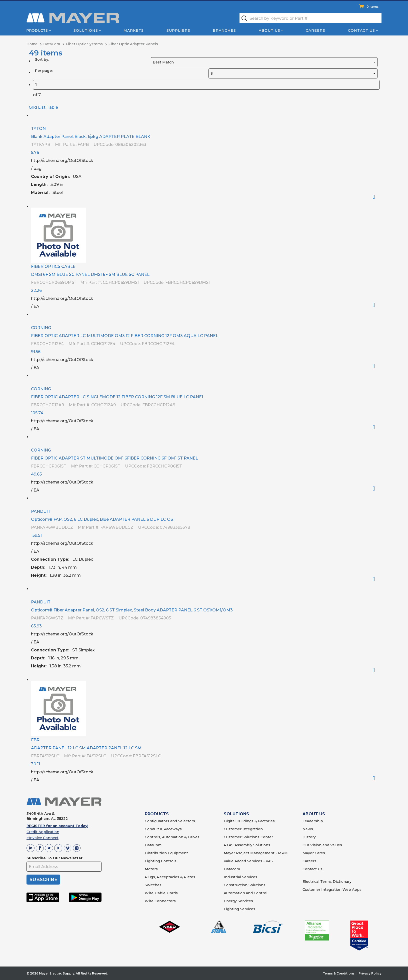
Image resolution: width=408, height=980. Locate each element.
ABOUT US (314, 814)
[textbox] (310, 18)
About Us (269, 30)
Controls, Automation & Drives (172, 837)
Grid (33, 107)
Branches (224, 30)
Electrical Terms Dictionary (327, 882)
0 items (372, 7)
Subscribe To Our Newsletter (54, 858)
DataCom (153, 845)
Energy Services (238, 901)
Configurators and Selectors (170, 821)
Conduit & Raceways (163, 829)
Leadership (313, 821)
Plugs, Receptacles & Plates (170, 877)
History (309, 837)
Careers (315, 30)
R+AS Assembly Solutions (247, 845)
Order (376, 197)
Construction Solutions (245, 885)
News (308, 829)
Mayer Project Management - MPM (256, 853)
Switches (153, 885)
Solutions (86, 30)
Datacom (232, 869)
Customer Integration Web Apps (332, 890)
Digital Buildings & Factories (249, 821)
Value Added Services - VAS (248, 861)
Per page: (44, 71)
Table (52, 107)
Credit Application (43, 832)
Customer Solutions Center (248, 837)
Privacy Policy (370, 973)
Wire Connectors (160, 901)
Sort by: (42, 59)
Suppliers (178, 30)
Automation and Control (245, 893)
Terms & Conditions (339, 973)
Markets (134, 30)
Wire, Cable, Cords (161, 893)
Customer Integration (243, 829)
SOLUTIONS (236, 814)
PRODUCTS (157, 814)
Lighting (152, 861)
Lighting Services (239, 909)
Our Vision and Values (322, 845)
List (42, 107)
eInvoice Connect (42, 838)
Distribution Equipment (166, 853)
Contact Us (361, 30)
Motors (151, 869)
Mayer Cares (314, 853)
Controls (168, 861)
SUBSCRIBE (43, 880)
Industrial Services (240, 877)
